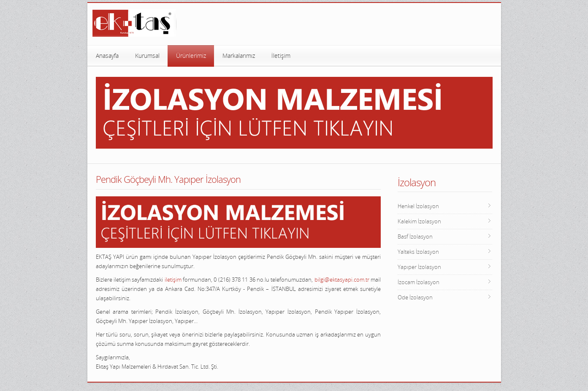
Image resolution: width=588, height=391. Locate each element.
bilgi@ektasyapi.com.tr (342, 280)
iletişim (173, 280)
